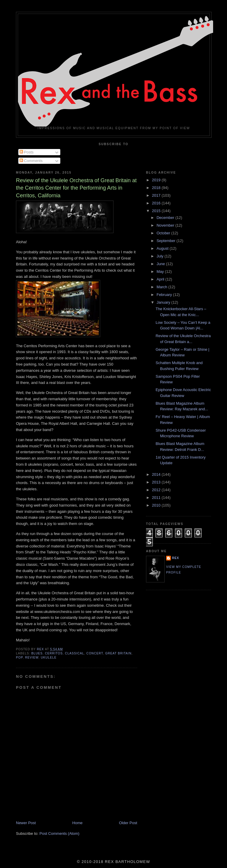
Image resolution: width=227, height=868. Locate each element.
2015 (157, 211)
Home (78, 823)
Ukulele (49, 658)
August (163, 248)
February (165, 295)
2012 (157, 490)
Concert (95, 653)
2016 (157, 203)
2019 (157, 180)
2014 (157, 474)
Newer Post (26, 823)
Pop (19, 658)
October (164, 233)
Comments (31, 161)
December (166, 218)
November (166, 225)
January (164, 302)
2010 (157, 505)
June (161, 264)
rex (176, 558)
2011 (157, 498)
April (161, 279)
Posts (27, 152)
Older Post (128, 823)
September (167, 241)
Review (32, 658)
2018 (157, 188)
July (161, 256)
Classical (75, 653)
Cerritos (54, 653)
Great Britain (118, 653)
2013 (157, 482)
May (161, 272)
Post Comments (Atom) (60, 833)
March (163, 287)
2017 (157, 195)
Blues (37, 653)
